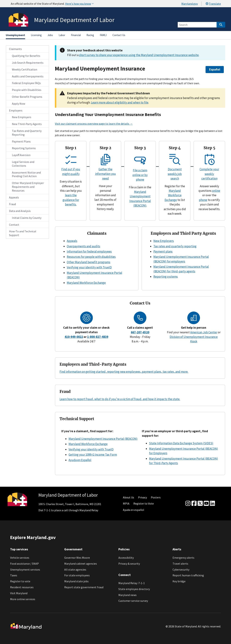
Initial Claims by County (27, 218)
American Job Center (204, 332)
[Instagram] (188, 503)
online (216, 191)
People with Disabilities (27, 90)
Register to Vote (144, 503)
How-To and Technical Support (23, 233)
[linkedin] (212, 503)
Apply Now (18, 104)
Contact (14, 225)
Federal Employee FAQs (26, 83)
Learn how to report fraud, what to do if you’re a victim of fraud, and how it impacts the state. (120, 399)
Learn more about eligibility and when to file (120, 102)
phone (203, 200)
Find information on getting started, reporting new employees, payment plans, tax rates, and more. (124, 372)
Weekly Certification (25, 69)
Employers (16, 110)
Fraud (12, 204)
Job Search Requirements (28, 63)
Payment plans (163, 251)
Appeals (14, 197)
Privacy (142, 497)
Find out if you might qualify (71, 169)
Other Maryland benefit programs (89, 262)
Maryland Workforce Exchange (173, 195)
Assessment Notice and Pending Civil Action (26, 174)
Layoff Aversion (21, 155)
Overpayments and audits (83, 246)
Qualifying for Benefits (26, 56)
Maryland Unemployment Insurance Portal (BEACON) (103, 439)
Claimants (15, 49)
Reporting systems (166, 277)
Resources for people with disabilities (91, 257)
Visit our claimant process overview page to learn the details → (94, 124)
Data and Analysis (20, 211)
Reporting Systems (24, 148)
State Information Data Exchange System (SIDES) (181, 443)
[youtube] (206, 503)
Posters (156, 497)
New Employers (22, 117)
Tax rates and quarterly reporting (175, 246)
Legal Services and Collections (23, 164)
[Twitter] (200, 503)
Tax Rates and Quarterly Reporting (27, 133)
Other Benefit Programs (27, 97)
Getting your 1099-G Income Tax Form (93, 455)
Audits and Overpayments (28, 76)
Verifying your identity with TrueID (89, 267)
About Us (128, 497)
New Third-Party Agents (27, 124)
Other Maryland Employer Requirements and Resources (28, 187)
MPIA (126, 503)
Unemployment (15, 35)
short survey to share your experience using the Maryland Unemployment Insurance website (139, 55)
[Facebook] (194, 503)
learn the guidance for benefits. (71, 200)
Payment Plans (21, 141)
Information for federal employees (89, 251)
